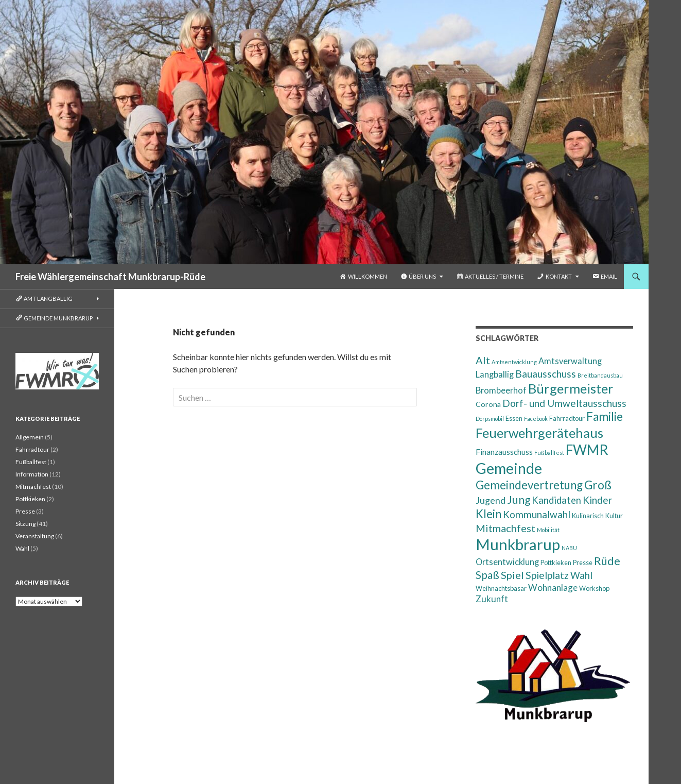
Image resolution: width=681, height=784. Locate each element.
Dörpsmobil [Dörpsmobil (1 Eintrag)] (490, 419)
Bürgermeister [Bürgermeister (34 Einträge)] (571, 388)
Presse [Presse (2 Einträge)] (583, 563)
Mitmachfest (33, 487)
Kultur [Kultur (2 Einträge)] (614, 516)
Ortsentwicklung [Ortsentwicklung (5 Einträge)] (507, 562)
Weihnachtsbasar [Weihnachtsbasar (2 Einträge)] (501, 588)
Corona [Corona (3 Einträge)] (488, 404)
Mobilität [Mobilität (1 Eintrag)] (548, 530)
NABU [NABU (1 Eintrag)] (569, 548)
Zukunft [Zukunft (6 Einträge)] (492, 599)
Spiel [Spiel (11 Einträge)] (512, 575)
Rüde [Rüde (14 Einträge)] (607, 561)
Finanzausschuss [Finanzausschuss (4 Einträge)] (504, 452)
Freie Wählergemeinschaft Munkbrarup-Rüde (110, 277)
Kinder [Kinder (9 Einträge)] (597, 500)
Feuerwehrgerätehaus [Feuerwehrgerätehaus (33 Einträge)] (539, 433)
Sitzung (25, 524)
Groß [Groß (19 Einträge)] (598, 485)
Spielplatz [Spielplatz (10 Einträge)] (547, 575)
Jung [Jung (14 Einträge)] (519, 500)
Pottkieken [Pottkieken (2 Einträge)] (556, 563)
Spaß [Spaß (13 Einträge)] (487, 575)
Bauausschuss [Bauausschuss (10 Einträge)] (546, 374)
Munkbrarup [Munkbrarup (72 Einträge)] (518, 544)
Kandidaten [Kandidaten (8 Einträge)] (556, 500)
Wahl (22, 548)
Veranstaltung (35, 536)
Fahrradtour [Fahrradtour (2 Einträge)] (567, 418)
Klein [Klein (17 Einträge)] (488, 514)
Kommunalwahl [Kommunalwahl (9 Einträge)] (537, 514)
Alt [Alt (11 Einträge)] (483, 360)
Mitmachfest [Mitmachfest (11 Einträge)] (505, 528)
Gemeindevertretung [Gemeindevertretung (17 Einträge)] (529, 485)
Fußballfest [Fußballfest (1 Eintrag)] (549, 453)
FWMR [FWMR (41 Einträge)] (587, 450)
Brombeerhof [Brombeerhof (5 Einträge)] (501, 390)
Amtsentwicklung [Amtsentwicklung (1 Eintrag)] (514, 362)
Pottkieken (30, 499)
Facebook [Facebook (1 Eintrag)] (536, 419)
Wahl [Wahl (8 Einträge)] (581, 575)
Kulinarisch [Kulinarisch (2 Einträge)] (588, 516)
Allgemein (30, 437)
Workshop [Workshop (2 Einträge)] (594, 588)
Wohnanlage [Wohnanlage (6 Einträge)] (553, 587)
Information (32, 474)
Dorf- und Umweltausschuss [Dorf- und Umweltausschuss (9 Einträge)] (564, 403)
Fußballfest (31, 462)
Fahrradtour (32, 449)
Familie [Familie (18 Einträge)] (605, 416)
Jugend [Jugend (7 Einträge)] (491, 500)
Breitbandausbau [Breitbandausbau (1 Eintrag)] (600, 375)
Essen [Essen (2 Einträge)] (514, 418)
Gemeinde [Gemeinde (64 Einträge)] (509, 468)
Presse (25, 511)
